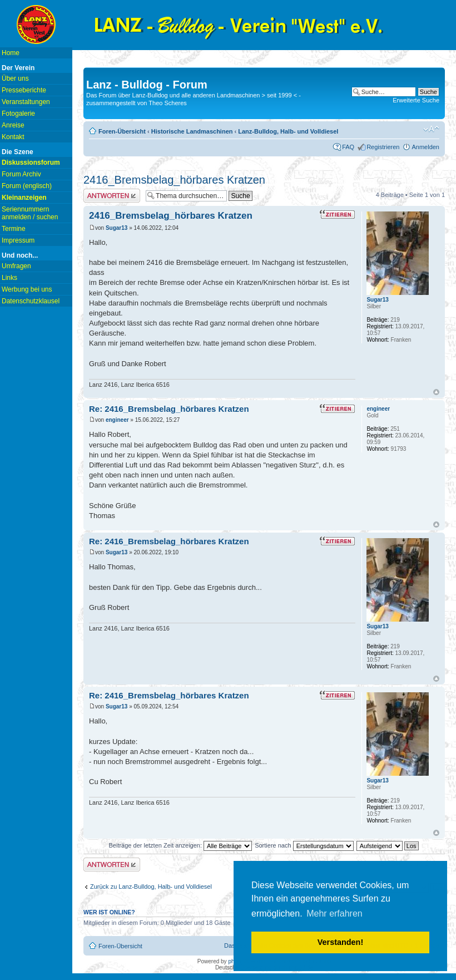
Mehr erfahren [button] (334, 913)
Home (11, 53)
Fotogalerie (18, 114)
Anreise (13, 125)
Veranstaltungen (26, 102)
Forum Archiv (21, 174)
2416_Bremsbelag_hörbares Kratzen (174, 180)
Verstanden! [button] (340, 942)
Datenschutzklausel (31, 301)
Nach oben (436, 392)
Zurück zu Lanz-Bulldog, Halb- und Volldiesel (151, 887)
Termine (14, 229)
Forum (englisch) (27, 186)
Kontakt (13, 137)
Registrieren (383, 147)
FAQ (348, 147)
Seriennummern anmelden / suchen (30, 213)
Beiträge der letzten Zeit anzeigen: (180, 845)
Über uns (15, 78)
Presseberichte (24, 90)
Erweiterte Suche (416, 100)
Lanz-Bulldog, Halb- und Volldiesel (288, 131)
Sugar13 (117, 228)
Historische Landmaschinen (192, 131)
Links (9, 278)
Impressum (18, 240)
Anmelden (425, 147)
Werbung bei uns (27, 289)
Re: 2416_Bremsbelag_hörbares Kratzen (169, 409)
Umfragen (16, 266)
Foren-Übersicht (122, 131)
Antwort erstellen (112, 196)
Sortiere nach (304, 845)
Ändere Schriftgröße (431, 129)
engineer (117, 420)
